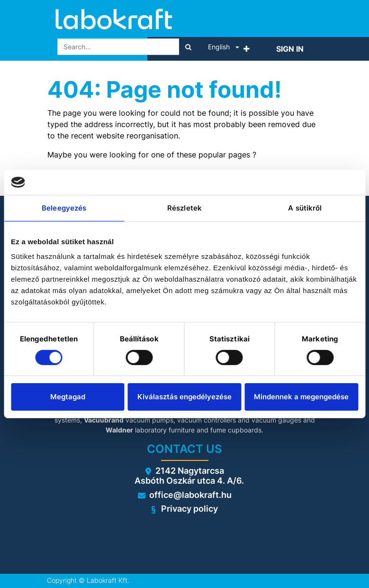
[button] (247, 49)
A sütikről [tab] (305, 207)
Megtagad (68, 397)
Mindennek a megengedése (301, 397)
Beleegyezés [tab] (64, 207)
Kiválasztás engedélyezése (184, 397)
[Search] (188, 47)
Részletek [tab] (184, 207)
